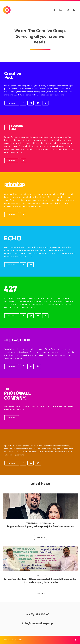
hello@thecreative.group (37, 623)
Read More (41, 537)
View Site (12, 103)
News (61, 10)
